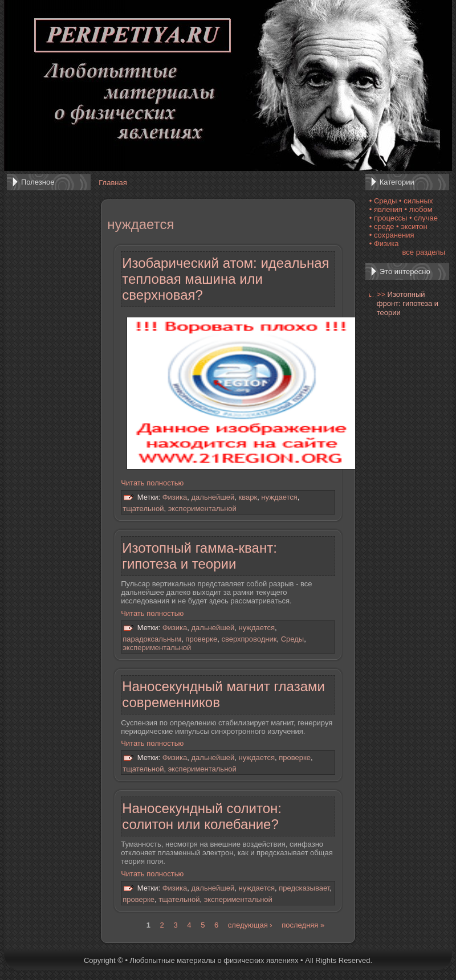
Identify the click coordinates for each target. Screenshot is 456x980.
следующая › (250, 925)
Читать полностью (152, 483)
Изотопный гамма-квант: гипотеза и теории (199, 556)
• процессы (388, 218)
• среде (382, 226)
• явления (386, 209)
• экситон (412, 226)
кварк (248, 498)
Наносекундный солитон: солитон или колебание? (202, 816)
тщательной (143, 509)
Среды (293, 639)
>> (381, 294)
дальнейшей (213, 498)
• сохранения (392, 235)
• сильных (416, 201)
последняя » (303, 925)
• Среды (383, 201)
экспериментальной (202, 509)
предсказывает (304, 888)
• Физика (384, 244)
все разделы (424, 252)
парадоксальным (152, 639)
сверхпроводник (249, 639)
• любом (419, 209)
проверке (201, 639)
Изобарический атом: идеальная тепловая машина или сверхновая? (225, 279)
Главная (113, 183)
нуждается (279, 498)
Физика (175, 498)
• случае (424, 218)
